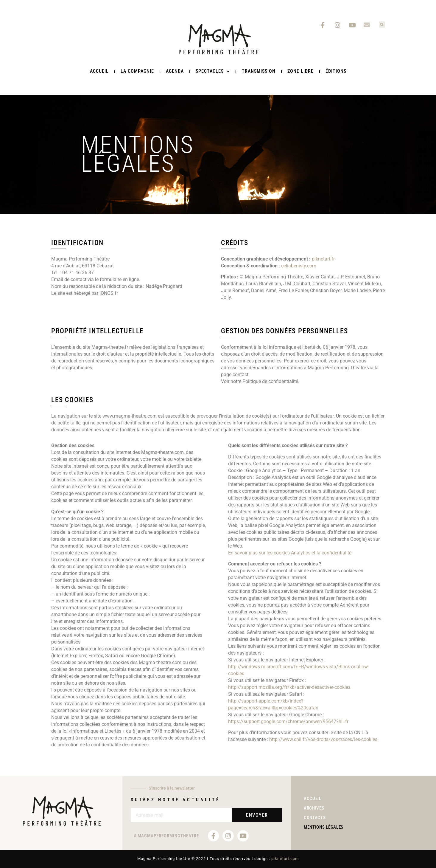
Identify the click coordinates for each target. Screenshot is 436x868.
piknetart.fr (323, 259)
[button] (382, 25)
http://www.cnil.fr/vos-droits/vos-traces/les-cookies (323, 739)
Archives (314, 808)
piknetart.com (285, 859)
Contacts (315, 818)
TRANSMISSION (259, 71)
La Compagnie (137, 71)
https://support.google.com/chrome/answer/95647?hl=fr (288, 721)
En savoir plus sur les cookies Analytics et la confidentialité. (290, 553)
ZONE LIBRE (300, 71)
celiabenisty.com (299, 266)
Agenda (175, 71)
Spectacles (213, 71)
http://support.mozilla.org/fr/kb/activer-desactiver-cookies (289, 687)
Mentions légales (324, 828)
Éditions (336, 71)
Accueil (99, 71)
